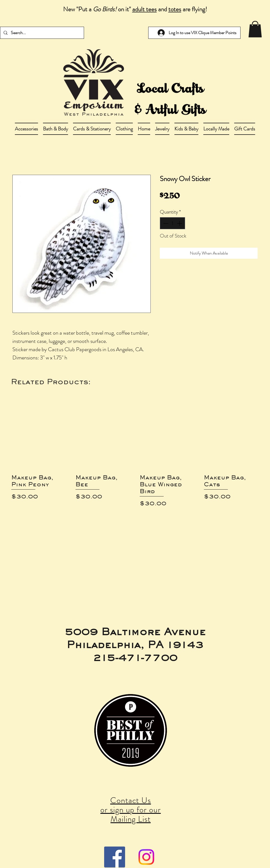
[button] (56, 129)
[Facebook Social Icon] (115, 857)
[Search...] (41, 33)
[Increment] (180, 223)
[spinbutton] (173, 223)
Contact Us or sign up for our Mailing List (130, 810)
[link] (255, 29)
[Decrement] (165, 223)
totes (175, 9)
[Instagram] (146, 857)
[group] (135, 455)
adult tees (145, 9)
